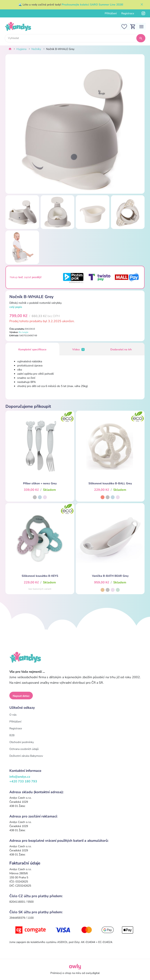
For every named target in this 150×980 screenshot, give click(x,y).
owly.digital (93, 973)
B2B (12, 735)
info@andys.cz (20, 777)
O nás (13, 715)
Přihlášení (111, 13)
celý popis (16, 307)
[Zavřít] (142, 5)
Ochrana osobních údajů (24, 749)
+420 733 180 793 (23, 781)
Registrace (128, 13)
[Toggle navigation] (141, 26)
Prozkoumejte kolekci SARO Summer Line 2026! (92, 5)
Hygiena (21, 49)
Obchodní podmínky (22, 742)
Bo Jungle (24, 332)
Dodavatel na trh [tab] (121, 349)
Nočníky (36, 49)
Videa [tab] (79, 349)
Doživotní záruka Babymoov (26, 756)
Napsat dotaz (21, 696)
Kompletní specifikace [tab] (32, 349)
